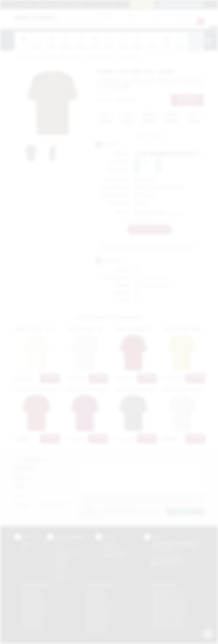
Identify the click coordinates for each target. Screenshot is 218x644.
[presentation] (208, 41)
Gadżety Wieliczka (33, 627)
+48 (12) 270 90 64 (170, 557)
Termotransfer (63, 578)
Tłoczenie (61, 570)
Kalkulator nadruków (115, 556)
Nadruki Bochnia (97, 591)
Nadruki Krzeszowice (100, 605)
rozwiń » (87, 505)
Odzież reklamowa (45, 57)
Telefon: (20, 486)
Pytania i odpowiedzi (115, 552)
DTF (57, 543)
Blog (102, 4)
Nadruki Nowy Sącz (99, 618)
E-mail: (19, 496)
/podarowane (175, 565)
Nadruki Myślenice (98, 609)
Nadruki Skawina (97, 622)
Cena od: (131, 15)
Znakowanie (78, 4)
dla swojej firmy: (91, 15)
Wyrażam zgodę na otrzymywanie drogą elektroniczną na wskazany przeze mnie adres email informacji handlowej (143, 504)
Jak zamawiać (59, 4)
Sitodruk (60, 547)
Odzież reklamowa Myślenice (169, 605)
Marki (92, 4)
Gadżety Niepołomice (35, 609)
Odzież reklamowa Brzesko (168, 591)
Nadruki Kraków (96, 600)
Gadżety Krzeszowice (35, 600)
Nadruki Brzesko (97, 596)
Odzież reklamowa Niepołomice (170, 609)
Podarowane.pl (23, 57)
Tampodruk (62, 561)
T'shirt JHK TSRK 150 (129, 57)
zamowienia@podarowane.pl (182, 4)
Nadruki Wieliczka (98, 631)
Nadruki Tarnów (96, 627)
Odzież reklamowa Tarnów (168, 622)
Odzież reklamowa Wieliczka (169, 627)
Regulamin (41, 4)
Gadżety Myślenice (34, 605)
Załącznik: (21, 505)
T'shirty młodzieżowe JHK (99, 57)
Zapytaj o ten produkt (149, 135)
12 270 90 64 (145, 4)
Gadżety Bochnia (32, 591)
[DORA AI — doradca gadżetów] (208, 634)
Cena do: (155, 15)
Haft (57, 574)
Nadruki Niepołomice (99, 614)
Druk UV (60, 565)
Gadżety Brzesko (33, 596)
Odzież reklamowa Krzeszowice (171, 600)
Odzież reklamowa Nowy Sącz (170, 614)
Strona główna (23, 4)
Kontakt (113, 4)
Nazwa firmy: (23, 477)
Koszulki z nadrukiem (70, 57)
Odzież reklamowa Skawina (168, 618)
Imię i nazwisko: (25, 468)
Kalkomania (62, 556)
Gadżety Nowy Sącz (34, 614)
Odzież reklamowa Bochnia (168, 596)
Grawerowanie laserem (68, 552)
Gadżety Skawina (33, 618)
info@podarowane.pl (176, 561)
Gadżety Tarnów (32, 622)
